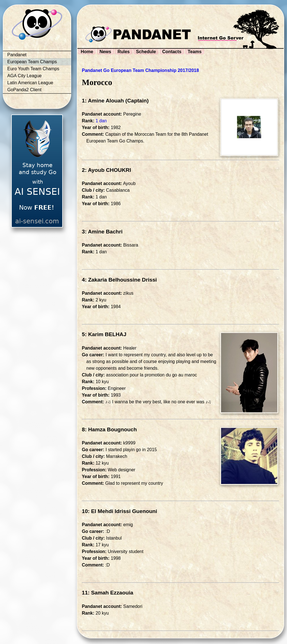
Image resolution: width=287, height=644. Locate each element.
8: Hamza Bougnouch (109, 429)
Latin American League (30, 83)
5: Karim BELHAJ (104, 334)
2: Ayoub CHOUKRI (107, 170)
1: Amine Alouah (103, 101)
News (105, 52)
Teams (195, 52)
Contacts (172, 52)
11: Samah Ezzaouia (107, 593)
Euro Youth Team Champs (33, 69)
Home (87, 52)
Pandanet (17, 55)
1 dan (101, 121)
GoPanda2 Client (24, 90)
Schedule (146, 52)
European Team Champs (32, 62)
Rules (124, 52)
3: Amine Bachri (102, 232)
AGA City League (25, 76)
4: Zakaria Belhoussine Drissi (119, 280)
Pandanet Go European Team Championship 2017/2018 (140, 70)
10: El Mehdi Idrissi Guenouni (120, 511)
